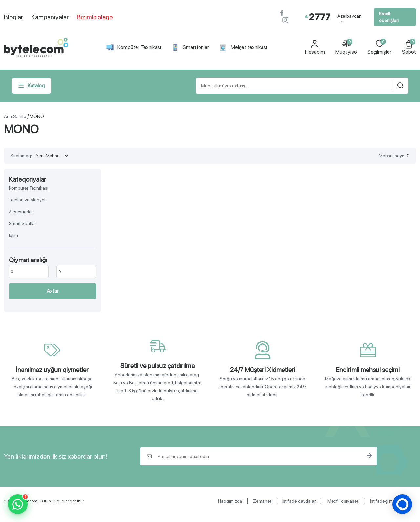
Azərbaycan (349, 18)
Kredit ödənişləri (389, 17)
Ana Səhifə (15, 116)
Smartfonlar (190, 47)
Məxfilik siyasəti (343, 501)
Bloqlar (14, 17)
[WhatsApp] (18, 504)
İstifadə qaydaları (299, 501)
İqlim (13, 235)
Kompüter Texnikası (134, 47)
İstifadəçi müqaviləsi (390, 501)
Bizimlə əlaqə (95, 17)
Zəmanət (262, 501)
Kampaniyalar (50, 17)
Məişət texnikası (243, 47)
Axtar (53, 291)
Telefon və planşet (27, 200)
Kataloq (31, 86)
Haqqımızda (230, 501)
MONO (37, 116)
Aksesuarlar (21, 212)
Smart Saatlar (22, 223)
